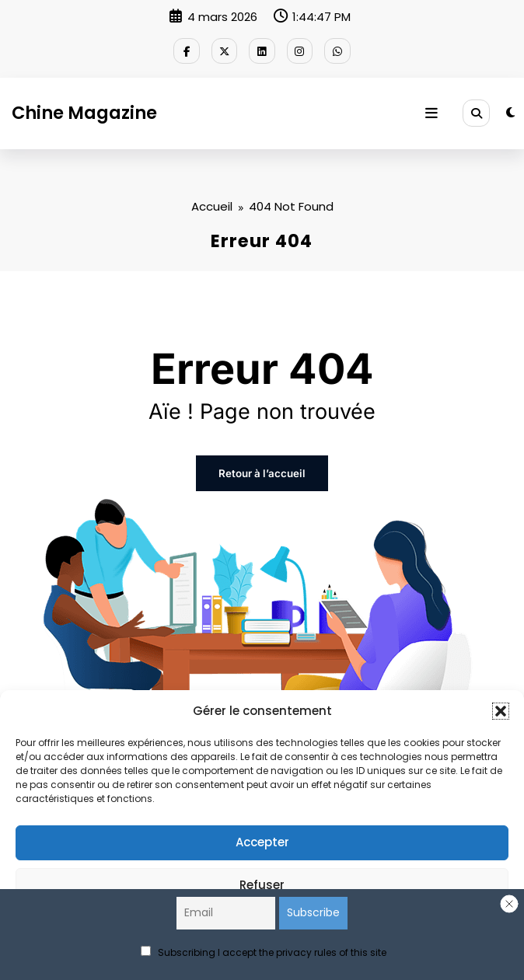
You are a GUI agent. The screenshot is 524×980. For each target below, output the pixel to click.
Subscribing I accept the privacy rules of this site (264, 952)
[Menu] (434, 111)
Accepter (262, 842)
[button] (501, 711)
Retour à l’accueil (262, 470)
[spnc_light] (510, 111)
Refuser (262, 885)
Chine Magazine (84, 110)
